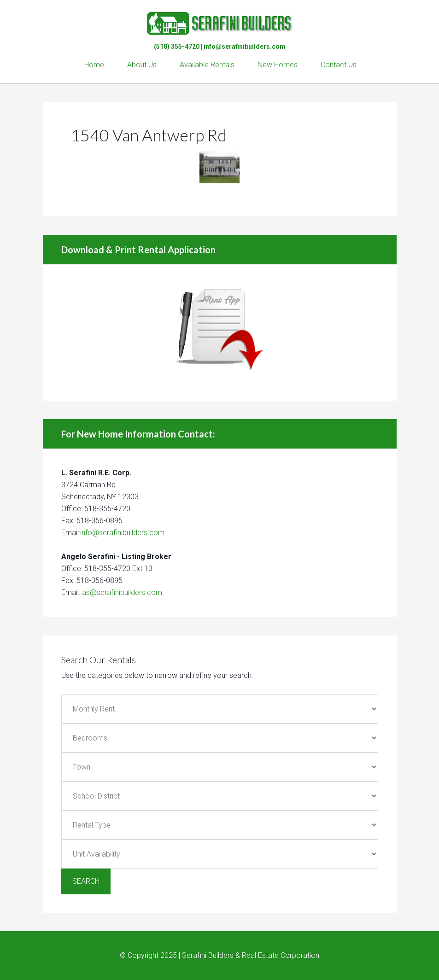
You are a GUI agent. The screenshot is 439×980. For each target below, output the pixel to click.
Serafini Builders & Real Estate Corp (220, 18)
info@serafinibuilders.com (245, 47)
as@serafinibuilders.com (122, 592)
